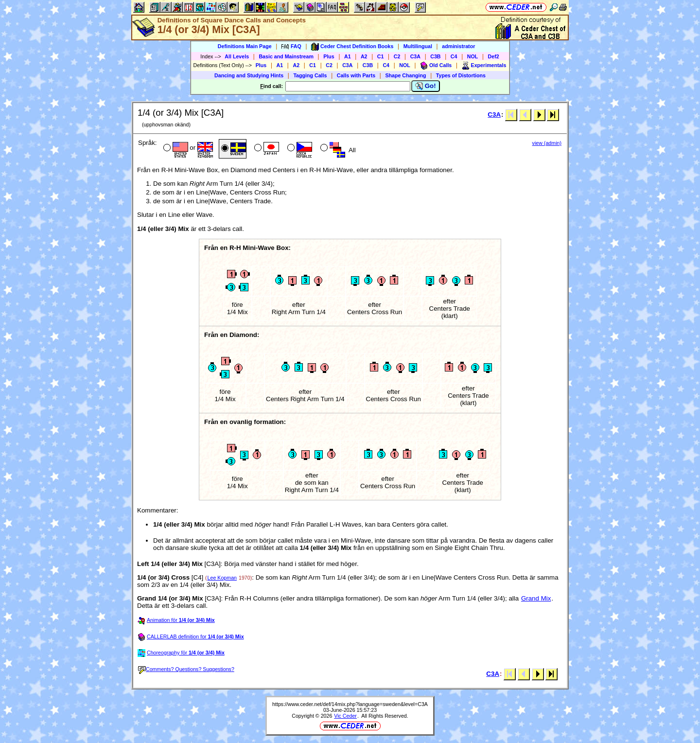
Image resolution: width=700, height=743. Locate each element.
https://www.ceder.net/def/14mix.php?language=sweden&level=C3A (350, 704)
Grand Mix (536, 598)
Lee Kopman (222, 578)
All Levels (237, 56)
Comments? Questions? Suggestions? (186, 669)
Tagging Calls (310, 75)
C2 (397, 56)
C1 (381, 56)
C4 (454, 56)
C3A (415, 56)
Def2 (494, 56)
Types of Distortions (461, 75)
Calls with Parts (356, 75)
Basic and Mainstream (286, 56)
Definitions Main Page (245, 46)
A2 (364, 56)
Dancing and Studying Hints (249, 75)
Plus (329, 56)
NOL (473, 56)
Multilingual (418, 46)
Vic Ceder (345, 716)
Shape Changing (405, 75)
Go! (426, 86)
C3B (435, 56)
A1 (348, 56)
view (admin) (547, 143)
